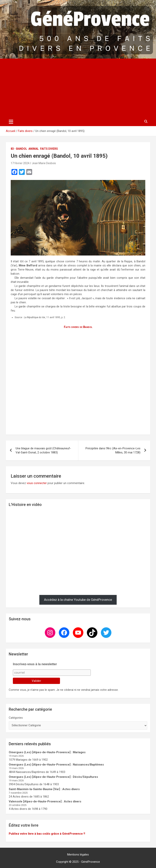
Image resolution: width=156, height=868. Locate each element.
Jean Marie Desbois (44, 163)
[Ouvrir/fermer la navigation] (11, 122)
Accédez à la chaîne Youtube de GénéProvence (78, 600)
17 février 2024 (20, 163)
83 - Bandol (19, 149)
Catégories (16, 718)
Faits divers (49, 149)
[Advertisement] (78, 88)
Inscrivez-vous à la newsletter (35, 664)
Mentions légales (78, 855)
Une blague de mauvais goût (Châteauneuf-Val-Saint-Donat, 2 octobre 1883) (43, 450)
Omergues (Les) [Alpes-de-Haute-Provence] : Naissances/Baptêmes (56, 765)
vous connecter (37, 483)
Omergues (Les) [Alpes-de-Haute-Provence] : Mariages (47, 752)
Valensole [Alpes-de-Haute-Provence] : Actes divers (45, 801)
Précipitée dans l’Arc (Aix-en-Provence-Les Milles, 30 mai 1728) (113, 450)
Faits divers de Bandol (78, 327)
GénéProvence (91, 862)
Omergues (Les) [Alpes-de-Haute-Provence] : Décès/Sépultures (53, 777)
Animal (34, 149)
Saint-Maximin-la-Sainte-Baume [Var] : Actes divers (44, 789)
